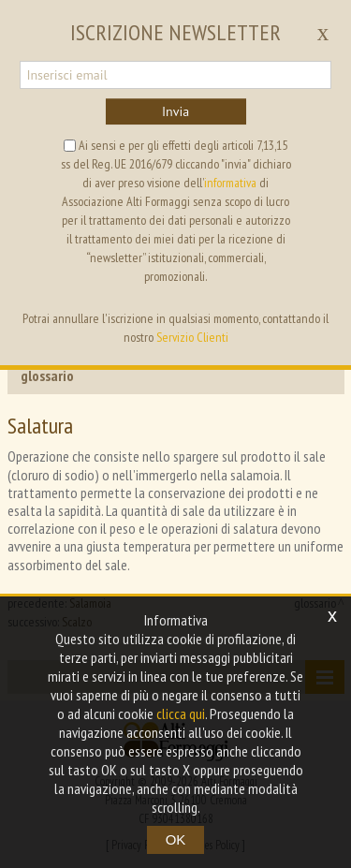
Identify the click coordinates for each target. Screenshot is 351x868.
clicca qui (181, 714)
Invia (175, 111)
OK (176, 839)
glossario (47, 375)
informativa (230, 183)
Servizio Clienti (192, 337)
